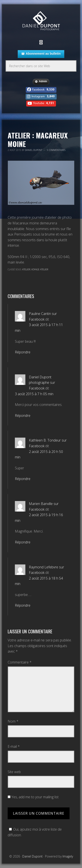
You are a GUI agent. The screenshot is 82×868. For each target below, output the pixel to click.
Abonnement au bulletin (41, 54)
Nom (13, 721)
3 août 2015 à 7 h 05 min (34, 394)
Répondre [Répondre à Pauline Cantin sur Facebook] (23, 352)
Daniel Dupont (41, 21)
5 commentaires (56, 150)
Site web (14, 772)
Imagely (68, 856)
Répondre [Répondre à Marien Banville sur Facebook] (23, 542)
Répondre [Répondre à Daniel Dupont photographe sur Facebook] (23, 416)
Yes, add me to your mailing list (33, 797)
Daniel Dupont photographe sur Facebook (42, 383)
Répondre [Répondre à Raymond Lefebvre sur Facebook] (23, 605)
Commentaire (20, 662)
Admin (41, 82)
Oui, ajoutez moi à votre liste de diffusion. (35, 832)
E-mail (14, 746)
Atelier (26, 269)
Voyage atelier (40, 269)
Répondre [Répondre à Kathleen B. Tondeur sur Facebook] (23, 479)
